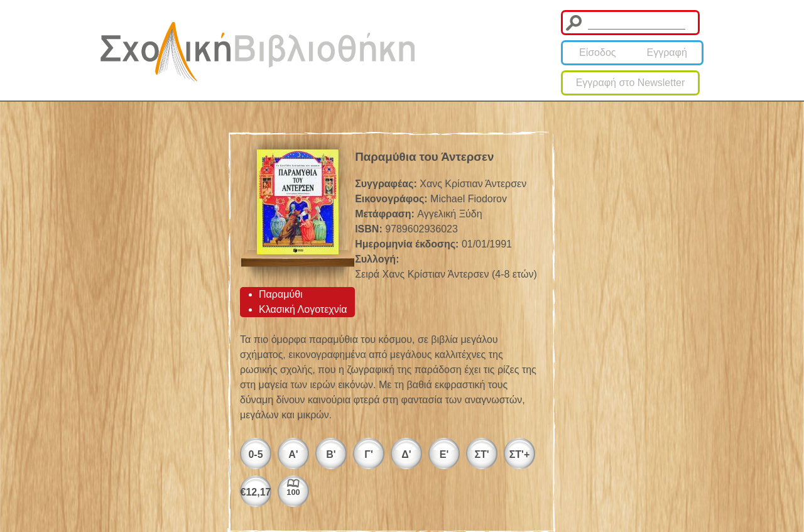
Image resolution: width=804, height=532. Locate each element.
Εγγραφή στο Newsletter (631, 83)
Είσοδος (598, 52)
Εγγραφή (667, 52)
